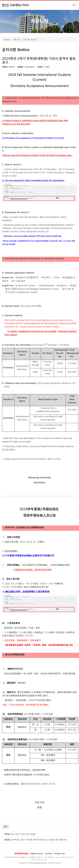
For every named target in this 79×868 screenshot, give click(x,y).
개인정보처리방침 (21, 853)
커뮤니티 (16, 40)
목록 (6, 826)
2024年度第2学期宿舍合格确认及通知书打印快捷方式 (28, 556)
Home (7, 40)
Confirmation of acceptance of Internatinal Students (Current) (33, 138)
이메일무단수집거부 (37, 854)
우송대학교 (49, 854)
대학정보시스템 (59, 854)
